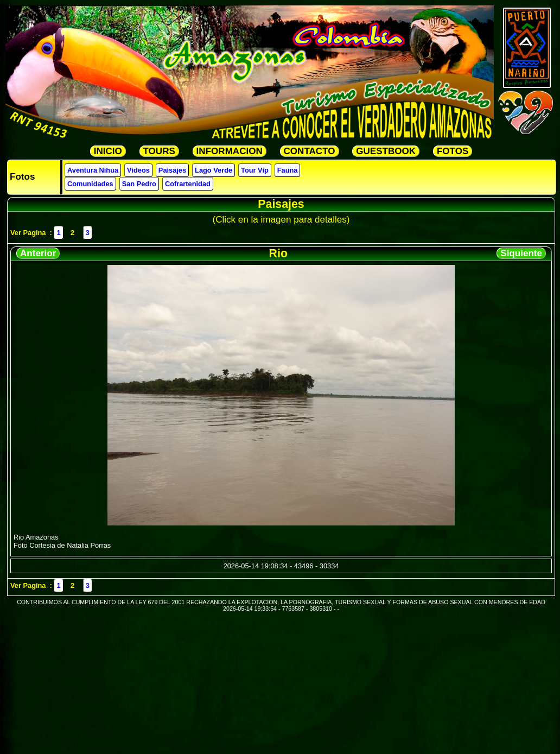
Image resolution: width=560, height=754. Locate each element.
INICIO (108, 151)
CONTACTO (310, 151)
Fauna (288, 170)
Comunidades (90, 184)
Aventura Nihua (93, 170)
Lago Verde (214, 170)
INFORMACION (230, 151)
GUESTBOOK (386, 151)
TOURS (159, 151)
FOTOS (453, 151)
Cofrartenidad (188, 184)
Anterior (38, 253)
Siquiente (521, 253)
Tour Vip (255, 170)
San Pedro (139, 184)
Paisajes (172, 170)
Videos (138, 170)
